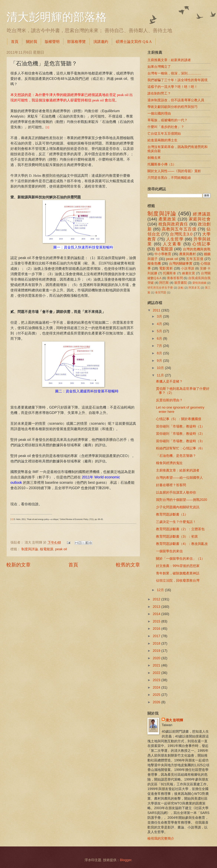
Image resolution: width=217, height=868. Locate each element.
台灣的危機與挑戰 (197, 249)
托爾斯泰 (170, 273)
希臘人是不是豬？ (169, 381)
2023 (157, 680)
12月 (161, 590)
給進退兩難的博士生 (162, 140)
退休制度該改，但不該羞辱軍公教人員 (176, 100)
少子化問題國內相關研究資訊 (178, 507)
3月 (160, 316)
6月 (160, 338)
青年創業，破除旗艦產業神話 (178, 573)
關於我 (32, 42)
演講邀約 (101, 42)
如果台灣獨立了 (159, 67)
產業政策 (167, 219)
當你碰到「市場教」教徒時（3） (180, 441)
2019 (157, 651)
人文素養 (172, 244)
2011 (157, 310)
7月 (160, 346)
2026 (157, 702)
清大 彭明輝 (174, 720)
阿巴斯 (164, 283)
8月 (160, 353)
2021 (157, 665)
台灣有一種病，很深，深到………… (174, 73)
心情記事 (201, 244)
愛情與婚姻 (199, 283)
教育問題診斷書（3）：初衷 (177, 536)
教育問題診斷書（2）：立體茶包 (180, 529)
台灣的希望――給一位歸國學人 (179, 478)
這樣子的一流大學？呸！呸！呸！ (172, 87)
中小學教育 (163, 254)
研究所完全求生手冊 (160, 288)
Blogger (126, 860)
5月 (160, 331)
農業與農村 (188, 254)
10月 (161, 368)
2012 (157, 599)
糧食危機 (154, 263)
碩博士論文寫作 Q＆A (134, 42)
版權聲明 (52, 42)
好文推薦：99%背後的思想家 (178, 566)
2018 (157, 643)
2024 (157, 687)
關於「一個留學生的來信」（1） (180, 559)
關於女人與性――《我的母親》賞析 (174, 171)
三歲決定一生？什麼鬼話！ (176, 522)
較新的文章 (19, 565)
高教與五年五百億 (179, 229)
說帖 (181, 288)
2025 (157, 695)
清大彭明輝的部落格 (57, 17)
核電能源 (47, 549)
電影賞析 (166, 268)
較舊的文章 (128, 565)
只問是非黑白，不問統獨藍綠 (169, 178)
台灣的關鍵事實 (181, 263)
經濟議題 (202, 214)
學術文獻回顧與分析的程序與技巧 (172, 107)
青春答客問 (175, 278)
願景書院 (181, 283)
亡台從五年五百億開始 (164, 133)
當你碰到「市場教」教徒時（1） (180, 426)
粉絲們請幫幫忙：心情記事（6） (180, 448)
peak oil (61, 549)
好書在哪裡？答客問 (171, 485)
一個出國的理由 (159, 113)
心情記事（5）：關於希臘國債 (179, 419)
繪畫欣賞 (189, 273)
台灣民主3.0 (181, 234)
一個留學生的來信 (169, 551)
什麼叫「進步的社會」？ (166, 127)
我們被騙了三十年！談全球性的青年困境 (177, 80)
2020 (157, 658)
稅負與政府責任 (173, 224)
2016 (157, 629)
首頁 (15, 42)
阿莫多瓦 (194, 288)
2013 (157, 607)
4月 (160, 324)
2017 (157, 636)
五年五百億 (195, 259)
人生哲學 (175, 239)
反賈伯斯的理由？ (169, 400)
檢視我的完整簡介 (161, 838)
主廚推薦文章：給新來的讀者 (169, 60)
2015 (157, 621)
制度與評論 (30, 549)
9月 (160, 361)
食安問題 (161, 292)
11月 (161, 375)
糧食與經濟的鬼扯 (169, 463)
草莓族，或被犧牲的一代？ (167, 120)
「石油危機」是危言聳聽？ (176, 456)
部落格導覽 (76, 42)
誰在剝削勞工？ (159, 93)
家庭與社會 (200, 219)
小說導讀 (188, 268)
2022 (157, 673)
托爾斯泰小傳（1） (162, 164)
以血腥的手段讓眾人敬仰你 (176, 492)
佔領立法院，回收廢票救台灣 (178, 580)
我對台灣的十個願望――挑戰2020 (182, 500)
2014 (157, 614)
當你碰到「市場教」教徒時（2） (180, 434)
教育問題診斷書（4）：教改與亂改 (182, 544)
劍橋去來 (154, 158)
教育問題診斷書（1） (172, 514)
